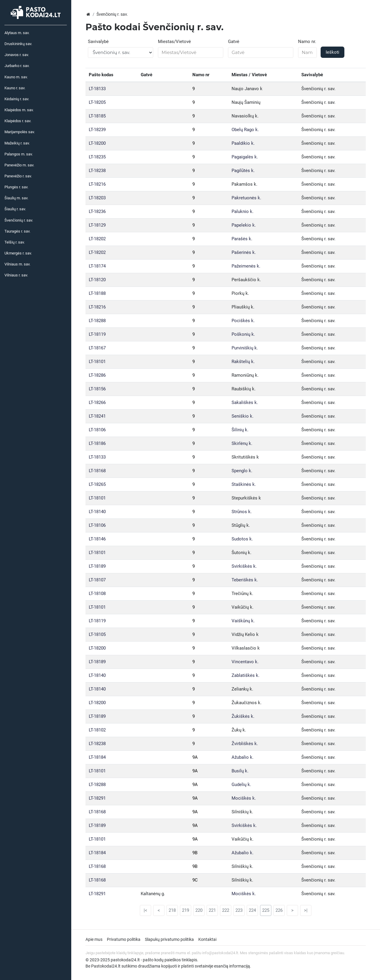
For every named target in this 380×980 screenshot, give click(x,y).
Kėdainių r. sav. (17, 99)
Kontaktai (207, 939)
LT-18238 (97, 171)
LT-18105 (97, 634)
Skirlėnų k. (242, 443)
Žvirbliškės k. (245, 744)
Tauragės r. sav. (17, 231)
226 (279, 910)
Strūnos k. (242, 512)
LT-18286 (97, 375)
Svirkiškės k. (244, 566)
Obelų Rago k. (245, 130)
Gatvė (234, 42)
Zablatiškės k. (246, 675)
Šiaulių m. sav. (16, 198)
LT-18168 (97, 471)
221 (212, 910)
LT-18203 (97, 198)
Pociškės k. (243, 321)
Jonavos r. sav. (17, 55)
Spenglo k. (242, 471)
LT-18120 (97, 280)
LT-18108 (97, 594)
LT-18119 (97, 334)
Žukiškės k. (243, 716)
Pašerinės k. (244, 252)
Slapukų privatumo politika (169, 939)
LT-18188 (97, 293)
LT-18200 (97, 143)
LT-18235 (97, 157)
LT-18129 (97, 225)
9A (195, 757)
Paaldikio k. (243, 143)
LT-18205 (97, 102)
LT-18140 (97, 512)
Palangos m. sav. (19, 154)
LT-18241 (97, 416)
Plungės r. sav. (16, 187)
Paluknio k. (243, 211)
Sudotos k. (242, 539)
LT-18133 (97, 89)
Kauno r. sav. (15, 88)
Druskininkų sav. (18, 44)
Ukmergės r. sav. (18, 253)
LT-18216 (97, 184)
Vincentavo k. (245, 662)
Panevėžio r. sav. (18, 176)
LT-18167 (97, 348)
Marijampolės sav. (20, 132)
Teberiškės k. (245, 580)
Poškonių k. (243, 334)
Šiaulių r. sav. (15, 209)
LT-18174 (97, 266)
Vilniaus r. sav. (16, 275)
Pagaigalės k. (245, 157)
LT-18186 (97, 443)
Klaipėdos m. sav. (19, 110)
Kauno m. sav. (16, 77)
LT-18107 (97, 580)
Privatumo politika (124, 939)
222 (226, 910)
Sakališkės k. (245, 402)
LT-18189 (97, 566)
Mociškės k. (244, 798)
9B (195, 853)
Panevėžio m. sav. (19, 165)
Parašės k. (242, 239)
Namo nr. (307, 42)
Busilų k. (240, 771)
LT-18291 (97, 798)
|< (145, 910)
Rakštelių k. (243, 362)
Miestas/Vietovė (174, 42)
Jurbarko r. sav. (17, 66)
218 (172, 910)
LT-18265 (97, 484)
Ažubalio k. (243, 757)
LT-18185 (97, 116)
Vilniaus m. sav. (17, 264)
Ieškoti (332, 52)
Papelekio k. (244, 225)
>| (306, 910)
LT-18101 (97, 362)
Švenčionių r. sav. (19, 220)
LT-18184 (97, 757)
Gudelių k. (241, 785)
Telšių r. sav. (15, 242)
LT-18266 (97, 402)
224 (252, 910)
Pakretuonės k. (246, 198)
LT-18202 (97, 239)
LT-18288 (97, 321)
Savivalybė (98, 42)
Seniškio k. (243, 416)
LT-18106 (97, 430)
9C (195, 880)
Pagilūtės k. (243, 171)
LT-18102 (97, 730)
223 (239, 910)
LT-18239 (97, 130)
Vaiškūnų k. (243, 621)
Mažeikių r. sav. (17, 143)
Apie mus (94, 939)
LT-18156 (97, 389)
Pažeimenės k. (246, 266)
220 (199, 910)
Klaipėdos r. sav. (18, 121)
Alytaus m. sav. (17, 33)
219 (186, 910)
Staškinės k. (244, 484)
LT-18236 (97, 211)
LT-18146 (97, 539)
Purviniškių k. (245, 348)
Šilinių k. (240, 430)
